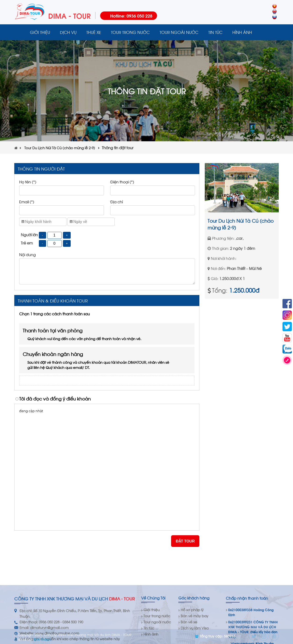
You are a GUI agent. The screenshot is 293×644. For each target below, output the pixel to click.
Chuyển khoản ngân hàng (97, 360)
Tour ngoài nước (179, 32)
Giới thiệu (40, 32)
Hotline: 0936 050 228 (131, 16)
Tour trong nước (130, 32)
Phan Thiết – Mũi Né (244, 268)
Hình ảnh (242, 32)
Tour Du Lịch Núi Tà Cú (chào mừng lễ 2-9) (62, 148)
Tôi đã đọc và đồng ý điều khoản (55, 398)
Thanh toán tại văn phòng (97, 334)
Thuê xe (94, 32)
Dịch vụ (68, 32)
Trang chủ (20, 32)
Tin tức (215, 32)
